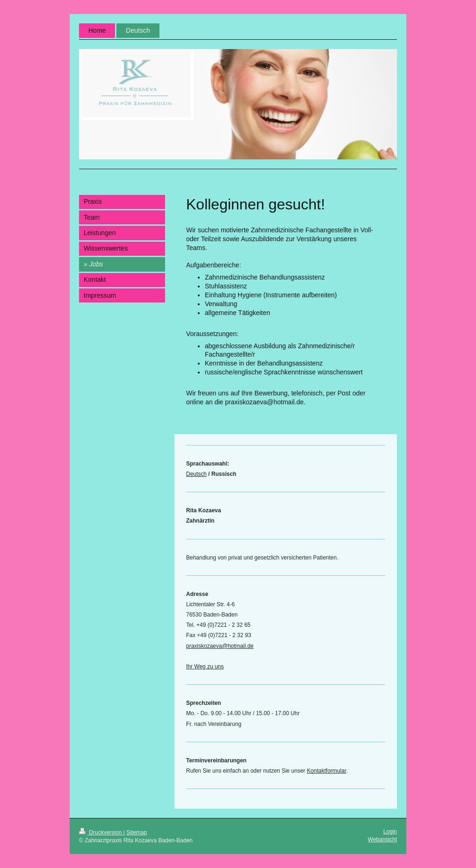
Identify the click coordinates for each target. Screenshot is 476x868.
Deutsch (196, 474)
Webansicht (382, 839)
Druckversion (101, 832)
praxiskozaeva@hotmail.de (220, 646)
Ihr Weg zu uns (205, 667)
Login (390, 832)
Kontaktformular (326, 771)
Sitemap (137, 832)
